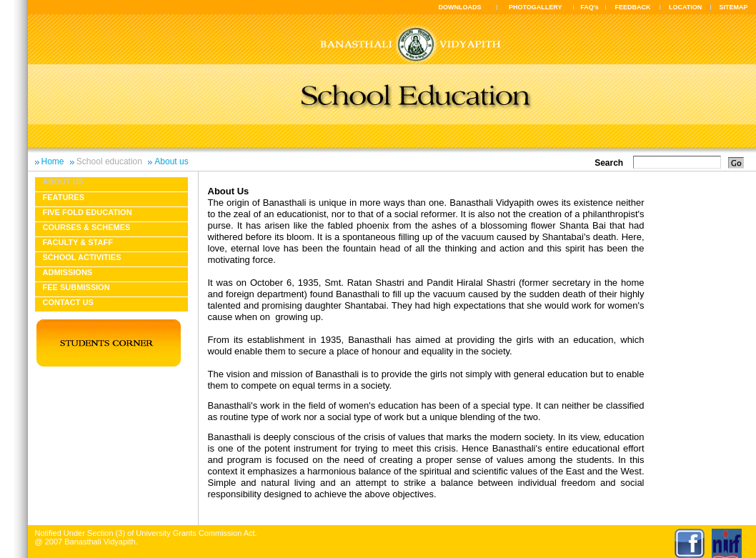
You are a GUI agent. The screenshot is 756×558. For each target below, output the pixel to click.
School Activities (82, 257)
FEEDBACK (633, 7)
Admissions (68, 272)
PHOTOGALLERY (536, 7)
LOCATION (685, 7)
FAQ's (590, 7)
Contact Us (68, 302)
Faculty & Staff (78, 242)
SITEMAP (733, 7)
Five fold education (88, 212)
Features (64, 197)
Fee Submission (76, 287)
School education (109, 161)
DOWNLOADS (460, 7)
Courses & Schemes (87, 227)
